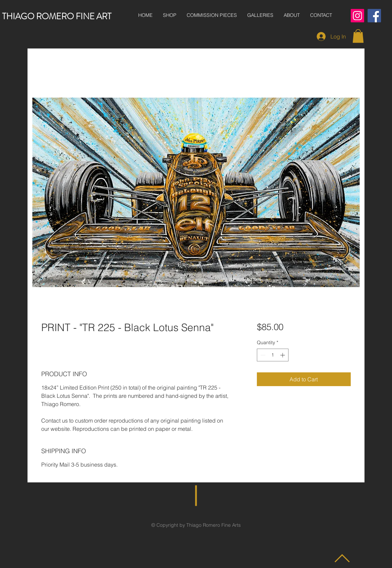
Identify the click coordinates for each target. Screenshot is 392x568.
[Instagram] (357, 16)
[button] (358, 36)
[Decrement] (262, 355)
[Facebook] (374, 16)
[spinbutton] (273, 355)
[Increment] (283, 355)
